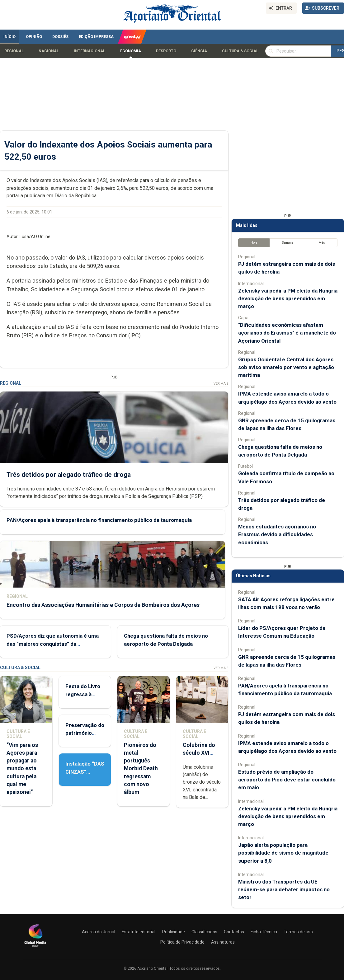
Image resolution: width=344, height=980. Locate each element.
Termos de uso (298, 932)
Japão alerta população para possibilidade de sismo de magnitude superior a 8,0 (283, 853)
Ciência (199, 51)
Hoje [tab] (254, 243)
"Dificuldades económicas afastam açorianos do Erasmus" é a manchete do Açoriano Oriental (287, 333)
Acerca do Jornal (99, 932)
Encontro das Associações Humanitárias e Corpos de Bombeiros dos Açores (103, 605)
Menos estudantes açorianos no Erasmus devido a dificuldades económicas (277, 534)
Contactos (234, 932)
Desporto (166, 51)
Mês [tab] (322, 243)
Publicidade (174, 932)
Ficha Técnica (264, 932)
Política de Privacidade (182, 942)
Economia (131, 51)
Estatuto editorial (139, 932)
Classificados (204, 932)
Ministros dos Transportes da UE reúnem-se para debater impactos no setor (284, 889)
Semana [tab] (288, 243)
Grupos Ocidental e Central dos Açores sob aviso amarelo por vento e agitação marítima (286, 367)
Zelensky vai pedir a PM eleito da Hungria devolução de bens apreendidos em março (288, 298)
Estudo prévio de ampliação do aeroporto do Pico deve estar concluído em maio (287, 780)
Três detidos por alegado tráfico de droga (69, 475)
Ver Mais (221, 384)
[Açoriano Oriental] (35, 948)
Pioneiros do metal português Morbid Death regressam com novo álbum (141, 769)
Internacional (90, 51)
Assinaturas (223, 942)
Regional (14, 51)
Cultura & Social (240, 51)
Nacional (49, 51)
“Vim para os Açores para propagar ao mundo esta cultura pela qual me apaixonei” (22, 769)
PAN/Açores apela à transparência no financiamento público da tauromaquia (99, 520)
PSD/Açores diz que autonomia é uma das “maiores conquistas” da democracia (53, 644)
